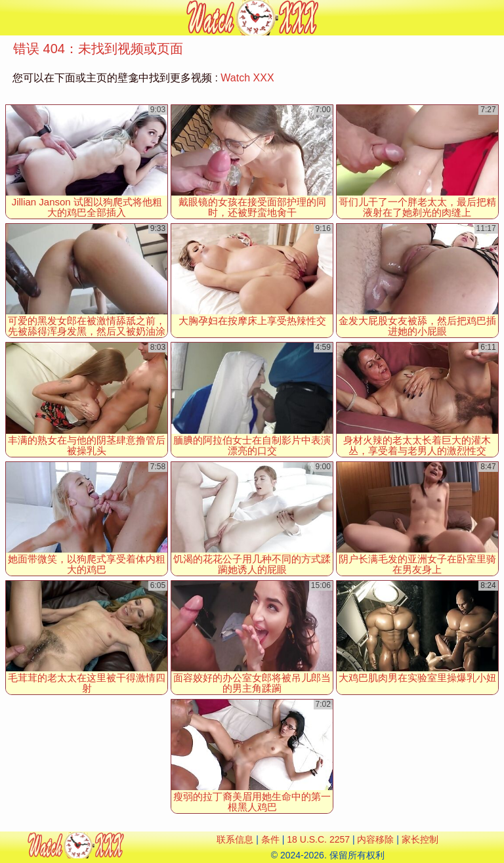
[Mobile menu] (12, 18)
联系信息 (235, 839)
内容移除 (375, 839)
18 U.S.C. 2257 (318, 839)
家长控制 (420, 839)
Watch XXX (247, 78)
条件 (270, 839)
